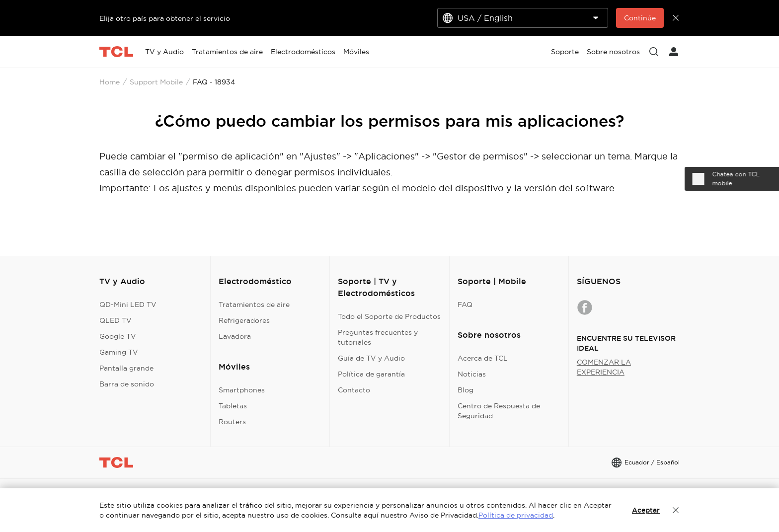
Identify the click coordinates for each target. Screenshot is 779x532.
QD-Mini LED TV (128, 304)
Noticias (472, 374)
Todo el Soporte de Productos (389, 316)
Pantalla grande (126, 368)
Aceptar (646, 510)
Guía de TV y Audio (371, 358)
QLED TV (116, 320)
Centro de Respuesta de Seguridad (499, 411)
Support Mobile (156, 82)
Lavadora (235, 336)
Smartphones (242, 390)
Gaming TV (119, 352)
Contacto (354, 390)
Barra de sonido (127, 384)
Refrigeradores (244, 320)
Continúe (640, 18)
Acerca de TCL (483, 358)
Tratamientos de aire (254, 304)
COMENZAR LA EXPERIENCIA (604, 367)
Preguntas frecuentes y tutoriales (378, 337)
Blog (466, 390)
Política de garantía (371, 374)
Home (110, 82)
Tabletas (233, 406)
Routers (232, 422)
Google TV (118, 336)
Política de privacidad (516, 515)
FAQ (465, 304)
